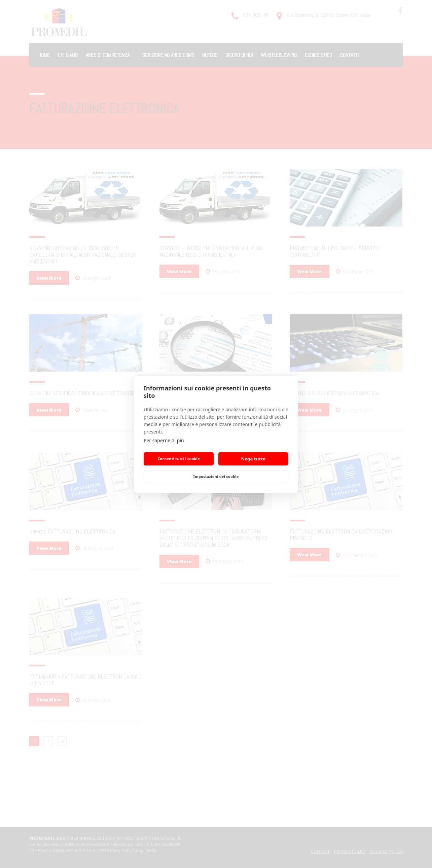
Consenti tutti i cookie (179, 459)
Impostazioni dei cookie (216, 476)
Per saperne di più (164, 440)
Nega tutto (253, 459)
